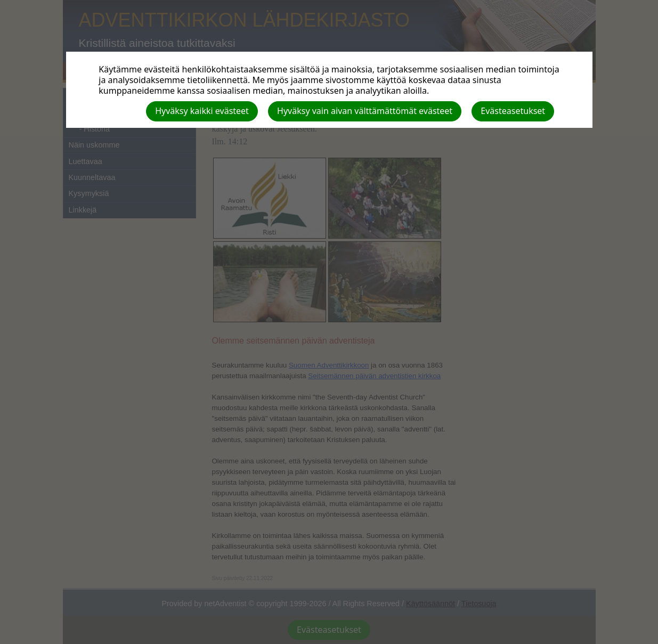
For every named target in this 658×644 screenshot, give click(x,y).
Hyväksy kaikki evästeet (202, 111)
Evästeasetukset (513, 111)
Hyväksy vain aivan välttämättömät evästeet (365, 111)
